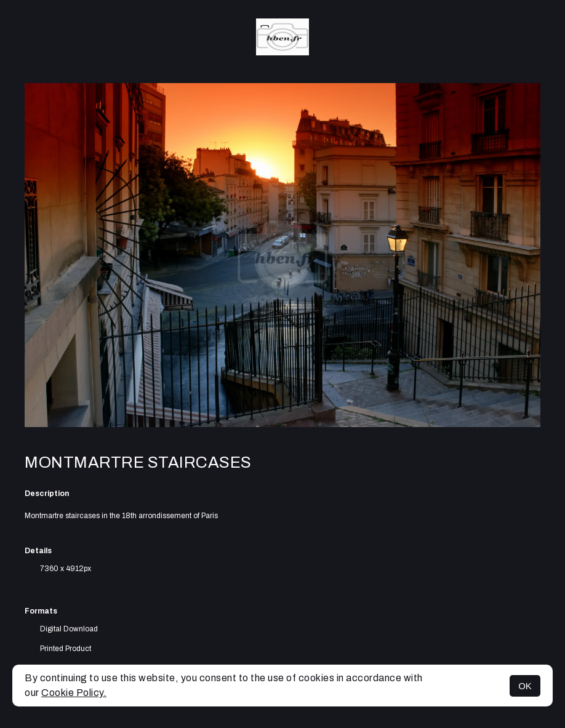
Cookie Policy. (74, 693)
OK (525, 686)
